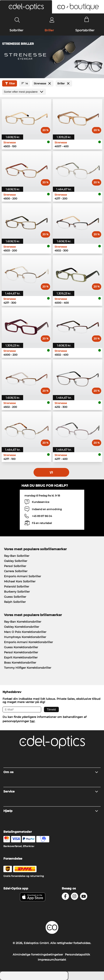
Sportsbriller (85, 30)
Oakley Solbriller (16, 561)
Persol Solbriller (15, 566)
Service (51, 791)
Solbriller (16, 30)
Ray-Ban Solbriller (17, 556)
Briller (49, 30)
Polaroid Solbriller (17, 586)
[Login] (52, 20)
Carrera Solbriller (16, 571)
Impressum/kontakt (52, 960)
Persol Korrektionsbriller (21, 652)
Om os (51, 772)
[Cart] (87, 20)
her (32, 721)
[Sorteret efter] (24, 92)
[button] (26, 7)
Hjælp (51, 811)
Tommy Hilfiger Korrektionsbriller (28, 668)
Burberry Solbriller (17, 592)
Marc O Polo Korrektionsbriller (25, 632)
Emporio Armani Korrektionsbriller (28, 642)
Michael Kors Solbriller (20, 581)
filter (10, 84)
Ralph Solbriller (15, 602)
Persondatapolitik (77, 954)
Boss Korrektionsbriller (20, 662)
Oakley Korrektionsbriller (22, 627)
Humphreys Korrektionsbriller (25, 637)
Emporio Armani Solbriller (22, 576)
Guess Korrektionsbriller (21, 647)
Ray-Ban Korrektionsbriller (23, 622)
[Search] (17, 20)
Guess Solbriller (15, 597)
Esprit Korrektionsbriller (21, 657)
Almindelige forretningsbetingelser (38, 954)
